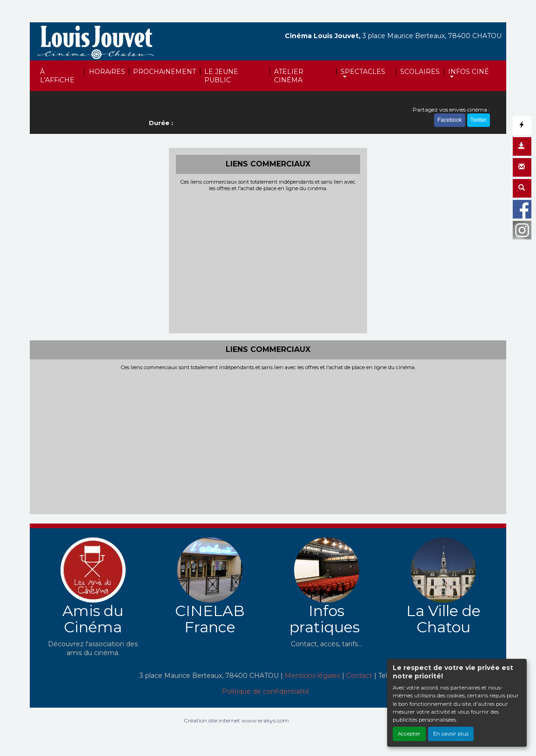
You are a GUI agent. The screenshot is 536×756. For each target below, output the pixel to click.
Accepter (409, 734)
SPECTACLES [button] (363, 72)
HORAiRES (107, 72)
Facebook (450, 120)
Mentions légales (312, 676)
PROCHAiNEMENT (164, 72)
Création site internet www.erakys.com (236, 720)
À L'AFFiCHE (57, 76)
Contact (359, 676)
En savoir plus (451, 734)
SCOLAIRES (420, 72)
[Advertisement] (268, 261)
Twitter (479, 120)
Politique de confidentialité (266, 691)
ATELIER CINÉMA (289, 76)
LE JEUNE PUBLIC (221, 76)
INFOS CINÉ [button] (469, 72)
